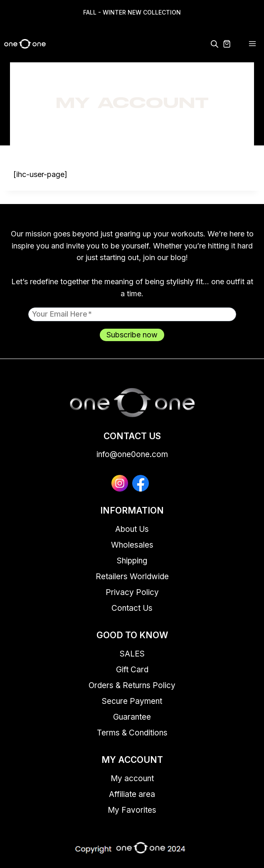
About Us (132, 529)
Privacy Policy (132, 592)
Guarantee (132, 717)
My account (132, 778)
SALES (132, 654)
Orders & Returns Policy (132, 685)
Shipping (132, 561)
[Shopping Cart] (232, 44)
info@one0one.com (132, 454)
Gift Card (132, 670)
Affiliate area (132, 794)
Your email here (62, 314)
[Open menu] (252, 44)
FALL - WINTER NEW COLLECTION (132, 12)
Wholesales (132, 545)
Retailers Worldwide (132, 577)
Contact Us (132, 608)
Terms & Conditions (132, 733)
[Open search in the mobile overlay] (215, 44)
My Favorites (132, 810)
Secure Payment (132, 701)
